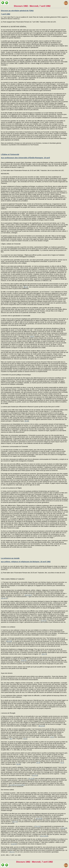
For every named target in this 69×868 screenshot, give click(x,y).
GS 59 (27, 421)
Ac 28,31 (22, 785)
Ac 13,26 (31, 779)
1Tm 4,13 (37, 826)
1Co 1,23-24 (44, 836)
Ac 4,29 (12, 785)
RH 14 (26, 287)
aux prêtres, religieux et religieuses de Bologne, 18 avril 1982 (26, 562)
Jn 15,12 (35, 775)
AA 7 (11, 739)
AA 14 (62, 763)
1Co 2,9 (44, 654)
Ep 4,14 (15, 822)
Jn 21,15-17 (28, 595)
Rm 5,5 (12, 852)
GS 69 (18, 764)
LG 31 (52, 737)
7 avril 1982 (6, 14)
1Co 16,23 (4, 598)
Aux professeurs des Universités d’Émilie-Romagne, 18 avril (25, 158)
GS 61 (32, 336)
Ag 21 (25, 739)
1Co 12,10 (39, 818)
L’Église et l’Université (10, 154)
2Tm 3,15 (64, 828)
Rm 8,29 (9, 641)
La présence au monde (10, 558)
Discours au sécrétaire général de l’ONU (17, 11)
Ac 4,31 (17, 785)
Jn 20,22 (24, 660)
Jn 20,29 (14, 844)
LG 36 (38, 763)
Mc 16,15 (42, 726)
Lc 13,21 (44, 621)
